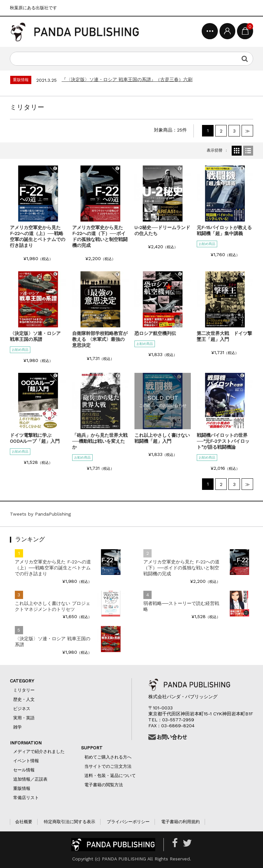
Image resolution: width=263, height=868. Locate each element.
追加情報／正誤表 (30, 779)
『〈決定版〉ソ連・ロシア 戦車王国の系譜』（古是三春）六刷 (127, 79)
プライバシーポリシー (128, 822)
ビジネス (22, 709)
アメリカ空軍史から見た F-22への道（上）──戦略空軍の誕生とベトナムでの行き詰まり (53, 568)
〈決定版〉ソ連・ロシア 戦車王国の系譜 (53, 642)
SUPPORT (96, 748)
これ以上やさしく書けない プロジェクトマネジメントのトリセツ (53, 606)
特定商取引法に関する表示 (70, 822)
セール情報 (24, 770)
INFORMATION (26, 743)
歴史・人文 (24, 699)
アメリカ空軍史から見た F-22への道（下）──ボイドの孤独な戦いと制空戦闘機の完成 (181, 568)
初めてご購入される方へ (110, 757)
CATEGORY (29, 681)
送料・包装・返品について (110, 776)
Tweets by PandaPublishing (40, 514)
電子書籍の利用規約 (180, 822)
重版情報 (22, 788)
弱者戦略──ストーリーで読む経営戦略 (181, 606)
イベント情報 (26, 761)
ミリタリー (24, 690)
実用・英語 (24, 718)
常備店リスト (26, 798)
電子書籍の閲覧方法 (104, 785)
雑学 (17, 727)
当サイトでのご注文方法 (108, 766)
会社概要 (24, 822)
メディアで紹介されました (39, 751)
